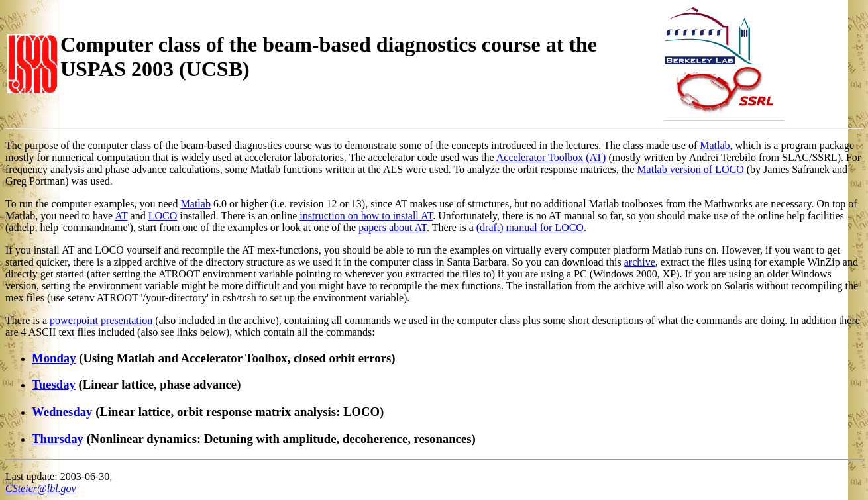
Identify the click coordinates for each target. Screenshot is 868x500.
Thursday (58, 439)
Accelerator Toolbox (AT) (551, 157)
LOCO (163, 216)
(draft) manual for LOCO (530, 227)
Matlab (715, 145)
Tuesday (54, 384)
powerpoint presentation (101, 320)
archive (640, 262)
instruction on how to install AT (366, 216)
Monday (54, 358)
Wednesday (62, 412)
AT (121, 216)
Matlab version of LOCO (690, 169)
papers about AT (393, 227)
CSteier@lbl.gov (41, 488)
